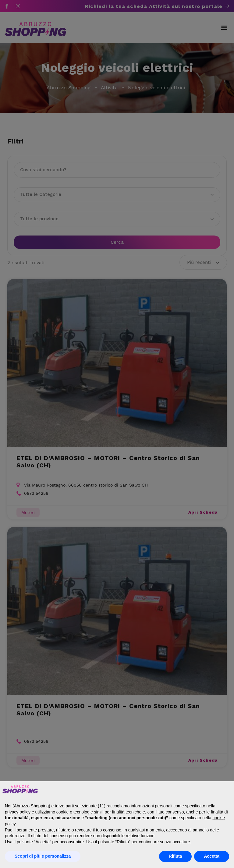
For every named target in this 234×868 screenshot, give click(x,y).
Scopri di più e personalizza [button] (43, 856)
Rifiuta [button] (175, 856)
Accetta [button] (212, 856)
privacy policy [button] (18, 812)
